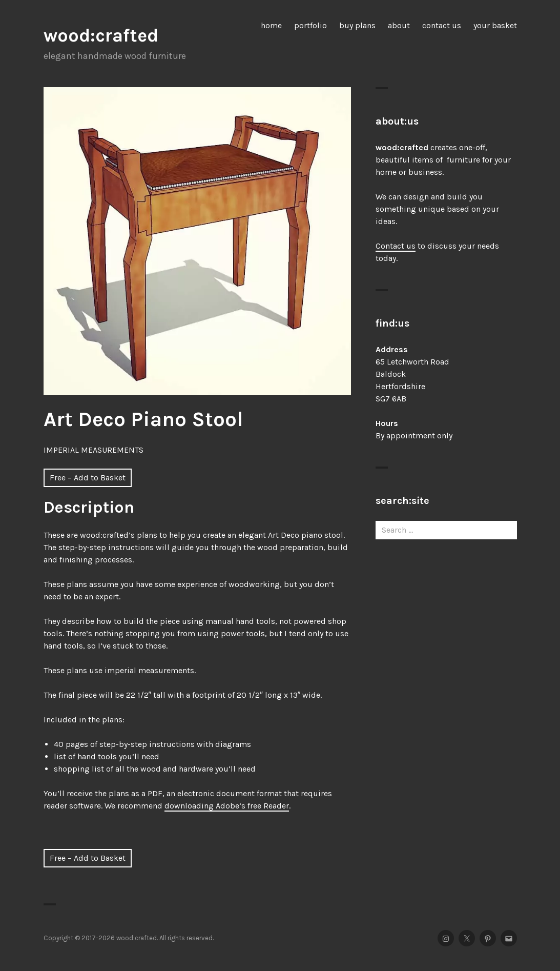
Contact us (396, 246)
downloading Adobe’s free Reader (227, 806)
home (271, 25)
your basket (495, 25)
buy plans (357, 25)
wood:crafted (101, 35)
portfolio (310, 25)
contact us (442, 25)
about (399, 25)
